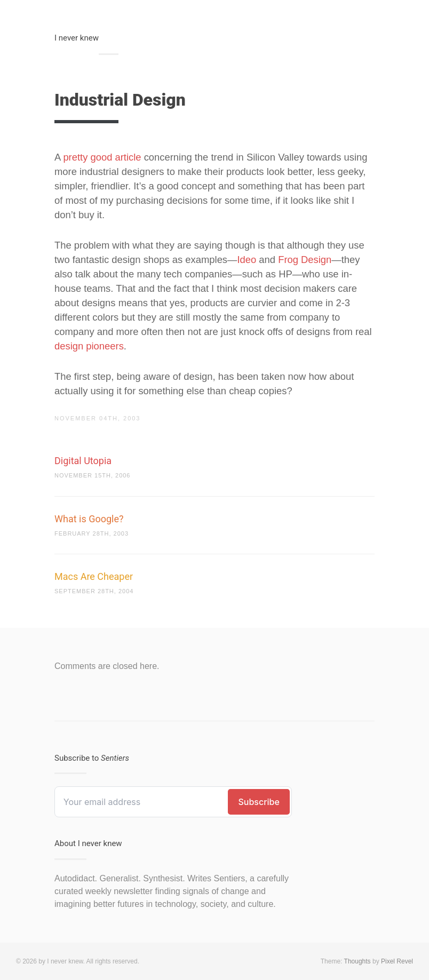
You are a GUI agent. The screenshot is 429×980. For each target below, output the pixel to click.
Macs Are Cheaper (94, 576)
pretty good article (102, 157)
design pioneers (89, 346)
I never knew (77, 38)
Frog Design (305, 260)
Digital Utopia (83, 461)
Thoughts (357, 961)
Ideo (247, 260)
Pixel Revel (397, 961)
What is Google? (89, 519)
